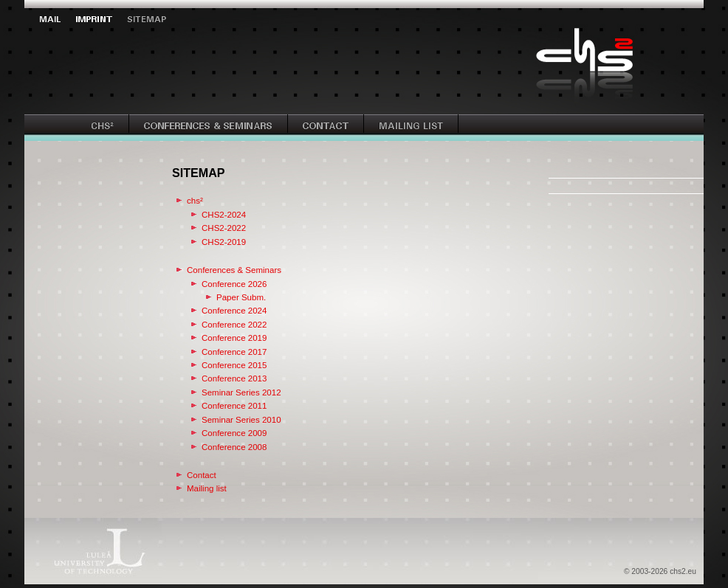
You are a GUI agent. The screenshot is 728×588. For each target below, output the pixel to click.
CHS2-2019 (224, 242)
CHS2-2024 (224, 215)
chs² (195, 201)
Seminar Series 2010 (241, 420)
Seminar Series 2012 (241, 392)
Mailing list (207, 488)
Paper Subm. (241, 297)
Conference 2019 (234, 338)
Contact (202, 475)
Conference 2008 (234, 447)
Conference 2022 (234, 325)
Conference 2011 (234, 406)
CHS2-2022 (224, 228)
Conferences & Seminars (234, 270)
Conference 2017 (234, 352)
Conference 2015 (234, 365)
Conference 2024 (234, 311)
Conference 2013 (234, 378)
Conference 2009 (234, 433)
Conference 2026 (234, 284)
